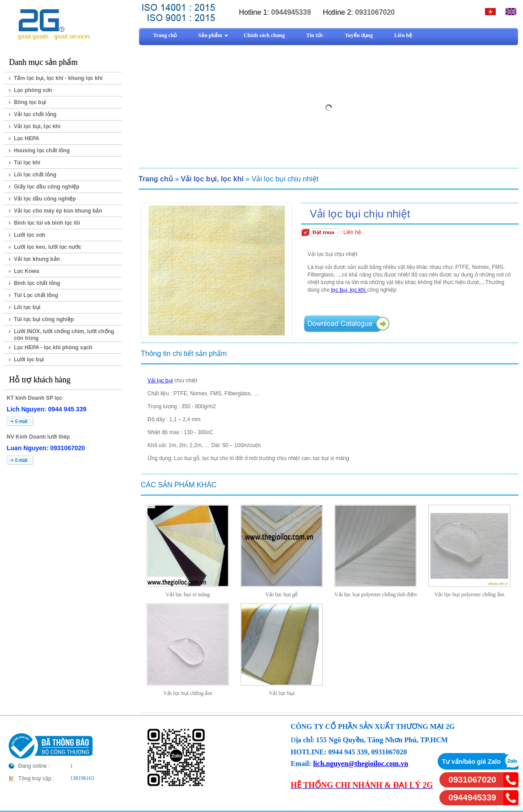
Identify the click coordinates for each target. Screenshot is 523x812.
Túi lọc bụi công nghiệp (44, 319)
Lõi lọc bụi (27, 307)
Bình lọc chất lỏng (37, 283)
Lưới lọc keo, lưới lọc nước (48, 247)
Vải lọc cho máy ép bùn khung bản (58, 211)
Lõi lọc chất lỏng (35, 175)
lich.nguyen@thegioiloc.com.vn (361, 764)
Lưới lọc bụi (29, 360)
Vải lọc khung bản (37, 259)
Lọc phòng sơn (33, 90)
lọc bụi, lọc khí (349, 290)
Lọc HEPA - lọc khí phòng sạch (53, 347)
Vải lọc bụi (160, 381)
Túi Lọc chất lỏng (36, 295)
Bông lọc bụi (30, 102)
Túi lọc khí (27, 163)
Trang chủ (156, 179)
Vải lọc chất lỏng (35, 114)
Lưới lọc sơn (30, 235)
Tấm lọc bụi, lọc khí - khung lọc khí (58, 78)
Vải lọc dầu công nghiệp (45, 199)
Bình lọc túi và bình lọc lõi (47, 223)
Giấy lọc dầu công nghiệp (47, 187)
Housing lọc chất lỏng (42, 151)
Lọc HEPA (27, 138)
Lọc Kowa (26, 271)
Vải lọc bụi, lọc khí (37, 126)
